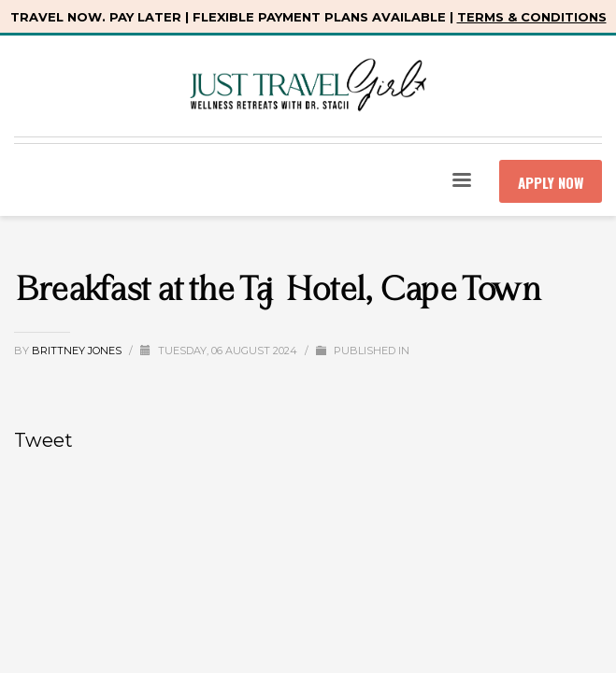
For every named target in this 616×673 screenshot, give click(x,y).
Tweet (43, 440)
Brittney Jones (78, 351)
